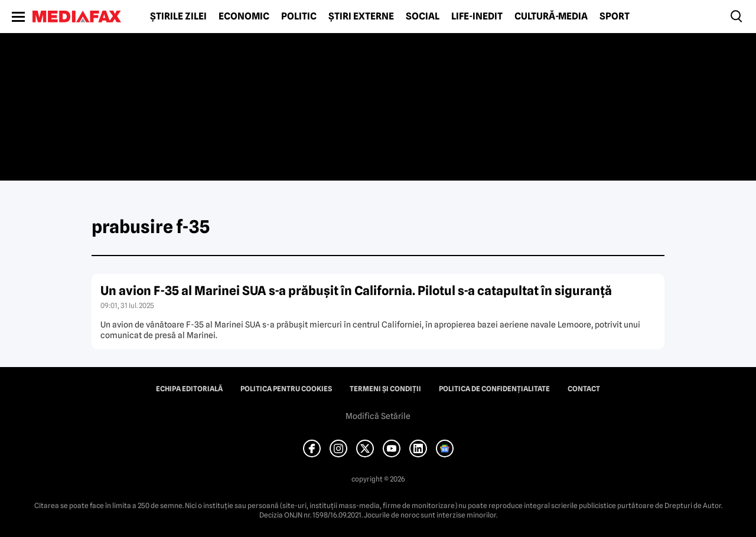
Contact (584, 389)
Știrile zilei (178, 17)
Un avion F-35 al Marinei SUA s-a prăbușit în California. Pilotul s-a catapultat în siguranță (356, 291)
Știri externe (361, 17)
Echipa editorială (189, 389)
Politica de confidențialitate (494, 389)
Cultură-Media (551, 17)
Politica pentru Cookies (286, 389)
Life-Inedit (477, 17)
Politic (299, 17)
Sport (615, 17)
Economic (244, 17)
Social (423, 17)
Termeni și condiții (385, 389)
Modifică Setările (378, 416)
